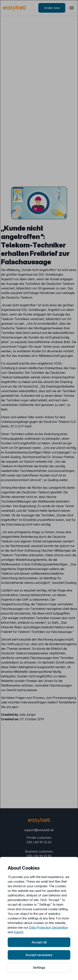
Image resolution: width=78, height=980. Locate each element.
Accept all (39, 942)
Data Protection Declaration (48, 927)
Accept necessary (39, 955)
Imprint (18, 932)
